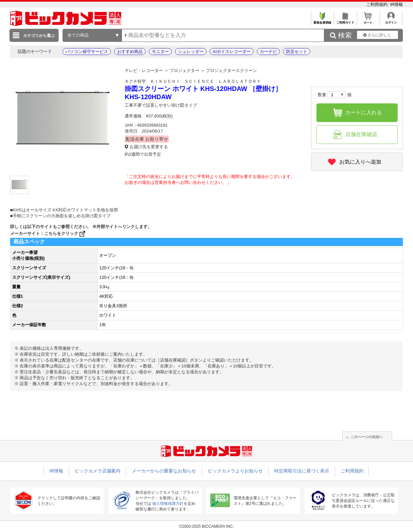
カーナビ (268, 52)
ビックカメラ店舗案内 (98, 471)
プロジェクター (184, 71)
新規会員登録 (322, 21)
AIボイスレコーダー (232, 52)
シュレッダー (191, 52)
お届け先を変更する (149, 147)
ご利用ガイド (345, 21)
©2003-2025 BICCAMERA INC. (207, 526)
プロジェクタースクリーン (231, 71)
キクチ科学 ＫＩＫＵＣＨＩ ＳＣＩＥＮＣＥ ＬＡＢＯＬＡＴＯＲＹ (193, 81)
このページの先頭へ (367, 437)
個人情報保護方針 (168, 504)
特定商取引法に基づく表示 (302, 471)
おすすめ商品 (130, 52)
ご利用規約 (377, 4)
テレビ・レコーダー (144, 71)
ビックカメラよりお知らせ (235, 471)
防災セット (297, 52)
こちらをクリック (65, 233)
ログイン (391, 21)
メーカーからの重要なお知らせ (164, 471)
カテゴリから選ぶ (39, 36)
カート (368, 21)
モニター (160, 52)
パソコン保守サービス (87, 52)
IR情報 (396, 4)
